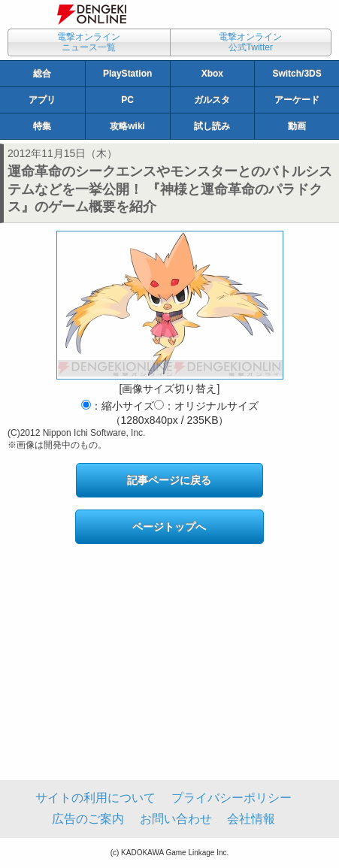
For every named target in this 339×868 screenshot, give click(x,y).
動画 (297, 126)
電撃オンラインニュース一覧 (89, 42)
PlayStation (127, 74)
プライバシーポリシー (232, 798)
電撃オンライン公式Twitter (250, 42)
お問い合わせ (176, 819)
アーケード (297, 100)
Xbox (212, 74)
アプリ (42, 100)
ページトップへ (169, 527)
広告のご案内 (88, 819)
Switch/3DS (297, 74)
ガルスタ (212, 100)
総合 (42, 74)
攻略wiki (127, 126)
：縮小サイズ (118, 406)
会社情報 (251, 819)
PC (127, 100)
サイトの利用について (95, 798)
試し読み (212, 126)
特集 (42, 126)
